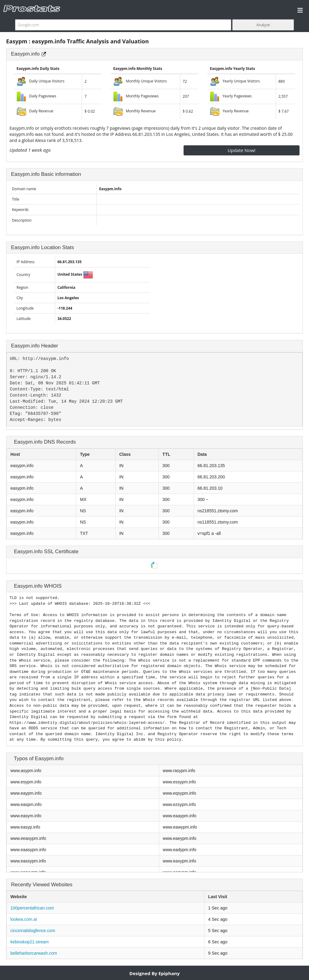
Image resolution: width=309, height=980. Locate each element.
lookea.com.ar (24, 919)
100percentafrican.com (32, 908)
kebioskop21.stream (30, 942)
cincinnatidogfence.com (33, 931)
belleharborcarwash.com (34, 953)
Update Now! (242, 150)
